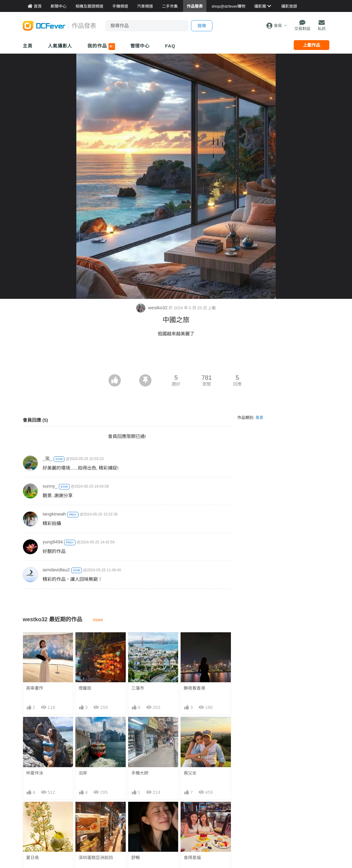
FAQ (170, 46)
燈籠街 (85, 688)
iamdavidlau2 (56, 570)
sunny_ (50, 486)
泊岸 (83, 773)
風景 (259, 418)
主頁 (28, 46)
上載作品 (312, 45)
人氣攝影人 (60, 46)
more (98, 620)
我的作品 (101, 47)
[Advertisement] (176, 357)
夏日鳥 (33, 858)
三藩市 (138, 688)
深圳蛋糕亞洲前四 (96, 858)
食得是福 (192, 858)
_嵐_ (48, 458)
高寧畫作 (35, 688)
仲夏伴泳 (35, 773)
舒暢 (136, 858)
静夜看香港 (194, 688)
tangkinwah (54, 514)
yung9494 (53, 542)
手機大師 (140, 773)
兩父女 (190, 773)
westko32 (153, 308)
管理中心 (140, 46)
